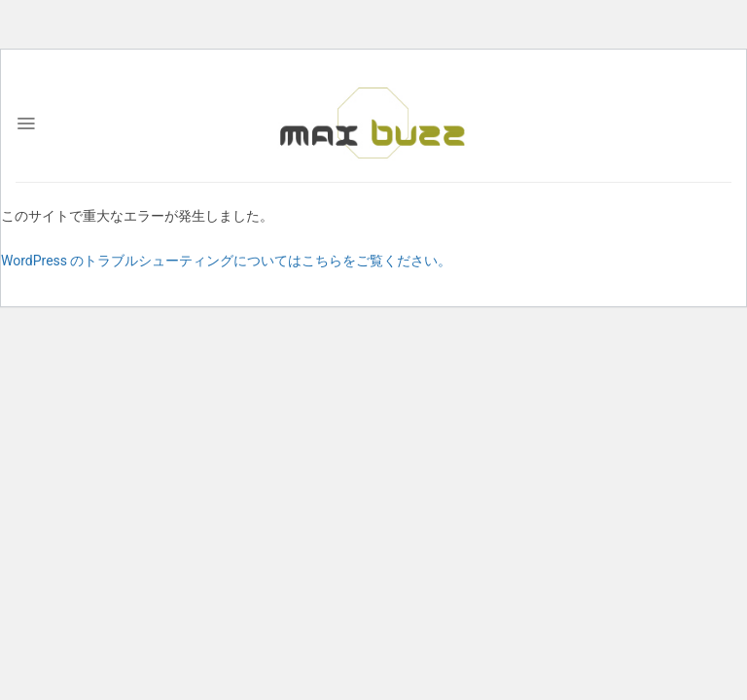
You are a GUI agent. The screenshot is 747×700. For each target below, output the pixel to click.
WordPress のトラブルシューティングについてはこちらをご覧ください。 (227, 261)
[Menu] (26, 123)
